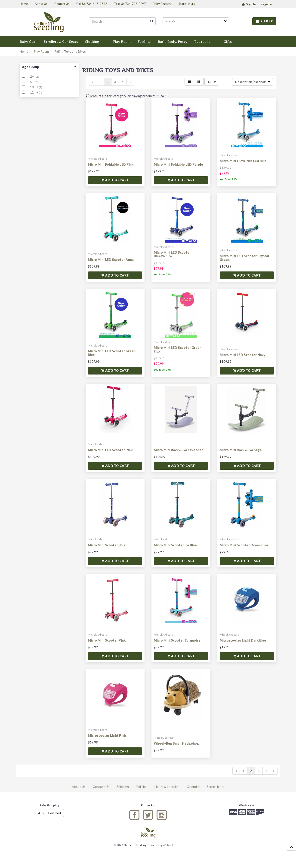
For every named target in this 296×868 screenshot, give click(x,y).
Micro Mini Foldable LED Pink (111, 164)
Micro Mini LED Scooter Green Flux (178, 349)
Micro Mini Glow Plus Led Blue (243, 161)
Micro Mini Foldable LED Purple (178, 164)
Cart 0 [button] (264, 21)
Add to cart (115, 180)
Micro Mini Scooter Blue (107, 545)
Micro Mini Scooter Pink (107, 640)
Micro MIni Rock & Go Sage (241, 450)
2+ (32, 76)
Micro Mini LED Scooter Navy (243, 355)
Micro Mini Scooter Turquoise (177, 640)
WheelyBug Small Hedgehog (176, 743)
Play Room (41, 51)
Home (24, 51)
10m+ (34, 87)
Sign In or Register (257, 4)
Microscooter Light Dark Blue (243, 640)
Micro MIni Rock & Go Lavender (178, 450)
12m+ (34, 92)
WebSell (168, 845)
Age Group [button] (49, 67)
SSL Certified (49, 813)
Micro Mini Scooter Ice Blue (175, 545)
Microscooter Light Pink (107, 736)
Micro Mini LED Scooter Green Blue (112, 353)
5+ (32, 82)
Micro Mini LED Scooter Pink (110, 450)
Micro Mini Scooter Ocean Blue (244, 545)
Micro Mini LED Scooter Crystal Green (244, 258)
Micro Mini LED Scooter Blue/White (172, 254)
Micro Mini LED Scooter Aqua (111, 260)
